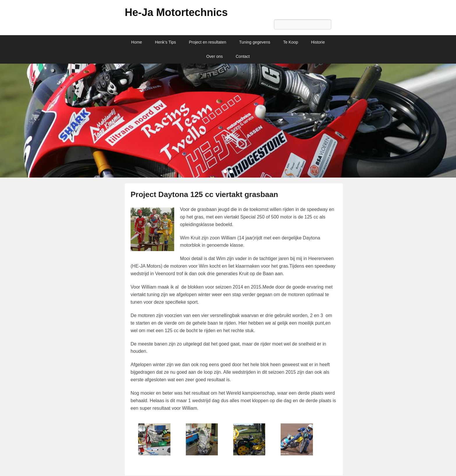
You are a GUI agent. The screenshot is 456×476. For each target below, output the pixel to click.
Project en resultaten (207, 42)
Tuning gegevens (255, 42)
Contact (243, 56)
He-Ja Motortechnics (176, 12)
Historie (318, 42)
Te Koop (291, 42)
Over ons (214, 56)
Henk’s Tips (165, 42)
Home (137, 42)
